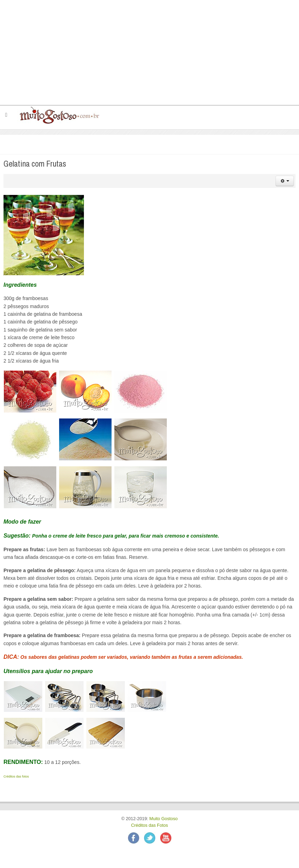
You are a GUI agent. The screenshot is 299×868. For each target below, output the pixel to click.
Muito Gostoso (163, 819)
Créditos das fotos (16, 776)
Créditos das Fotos (150, 825)
